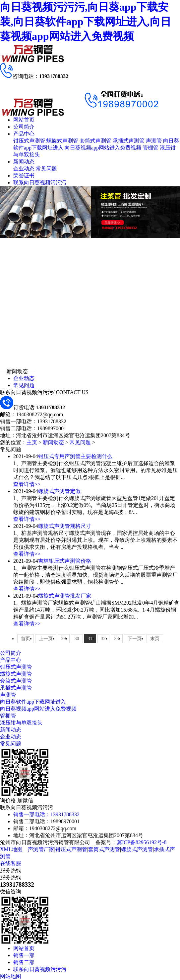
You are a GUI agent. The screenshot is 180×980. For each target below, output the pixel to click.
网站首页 (24, 120)
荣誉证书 (24, 176)
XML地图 (11, 849)
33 (117, 639)
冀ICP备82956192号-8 (142, 842)
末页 (155, 639)
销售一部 (24, 955)
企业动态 (24, 169)
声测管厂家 (41, 849)
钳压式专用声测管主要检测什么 (75, 456)
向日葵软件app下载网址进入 (33, 702)
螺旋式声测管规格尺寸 (65, 526)
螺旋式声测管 (62, 141)
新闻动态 (24, 162)
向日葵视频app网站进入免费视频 (103, 148)
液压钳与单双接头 (21, 723)
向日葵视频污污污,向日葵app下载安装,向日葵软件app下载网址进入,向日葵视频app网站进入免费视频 (86, 22)
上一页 (46, 639)
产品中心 (24, 134)
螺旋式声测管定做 (59, 491)
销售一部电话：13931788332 (46, 814)
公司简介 (24, 127)
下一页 (135, 639)
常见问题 (46, 169)
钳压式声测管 (29, 141)
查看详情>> (27, 484)
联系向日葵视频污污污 (40, 183)
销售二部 (24, 962)
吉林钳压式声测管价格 (65, 561)
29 (64, 639)
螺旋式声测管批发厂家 (65, 596)
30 (77, 639)
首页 (26, 639)
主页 (32, 442)
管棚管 (150, 148)
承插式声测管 (129, 141)
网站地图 (11, 976)
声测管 (154, 141)
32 (103, 639)
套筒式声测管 (95, 141)
